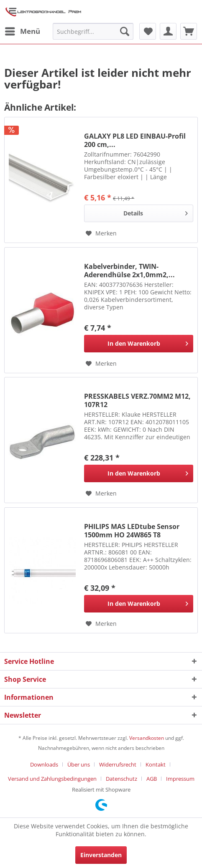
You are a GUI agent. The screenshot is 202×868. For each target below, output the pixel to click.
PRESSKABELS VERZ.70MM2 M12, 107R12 (137, 400)
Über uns (79, 764)
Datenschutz (121, 779)
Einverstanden (101, 855)
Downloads (44, 764)
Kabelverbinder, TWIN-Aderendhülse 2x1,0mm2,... (129, 271)
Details (156, 212)
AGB (152, 779)
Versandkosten (147, 738)
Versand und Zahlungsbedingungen (52, 779)
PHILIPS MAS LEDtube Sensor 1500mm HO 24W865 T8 (132, 531)
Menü (23, 30)
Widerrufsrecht (118, 764)
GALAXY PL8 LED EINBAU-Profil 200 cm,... (135, 140)
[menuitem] (22, 31)
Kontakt (156, 764)
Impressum (180, 779)
